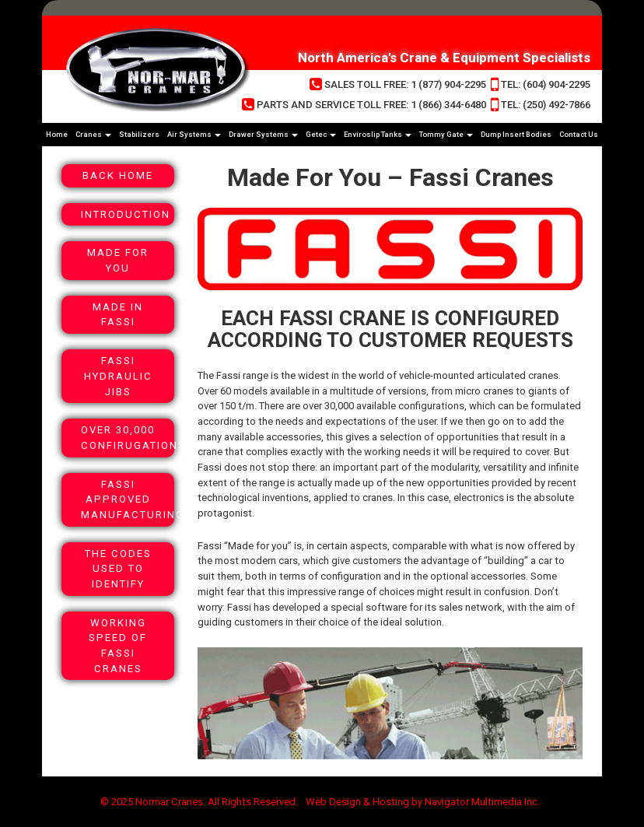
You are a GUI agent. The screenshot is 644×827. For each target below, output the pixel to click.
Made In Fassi (118, 315)
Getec (321, 134)
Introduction (126, 214)
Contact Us (579, 134)
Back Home (118, 175)
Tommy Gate (446, 134)
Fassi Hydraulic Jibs (118, 376)
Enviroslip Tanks (378, 134)
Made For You (118, 260)
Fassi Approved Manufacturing (128, 499)
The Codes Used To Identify (118, 569)
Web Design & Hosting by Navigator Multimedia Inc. (423, 802)
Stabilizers (139, 134)
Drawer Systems (263, 134)
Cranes (93, 134)
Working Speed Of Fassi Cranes (118, 646)
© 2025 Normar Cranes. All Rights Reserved (198, 802)
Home (57, 134)
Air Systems (194, 134)
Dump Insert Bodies (516, 134)
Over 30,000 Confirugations (128, 438)
